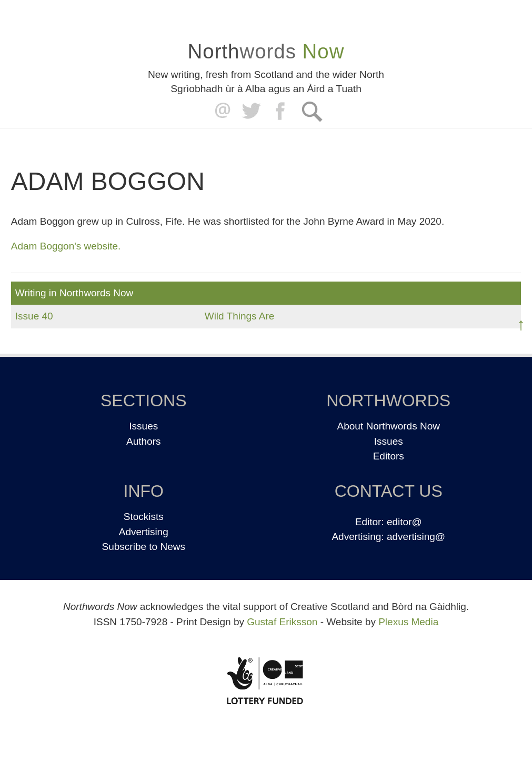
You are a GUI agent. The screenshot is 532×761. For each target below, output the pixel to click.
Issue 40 (34, 316)
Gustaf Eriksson (282, 622)
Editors (389, 456)
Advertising (144, 532)
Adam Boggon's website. (66, 246)
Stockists (144, 517)
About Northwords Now (389, 426)
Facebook (281, 111)
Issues (143, 426)
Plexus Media (408, 622)
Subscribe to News (144, 547)
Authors (143, 441)
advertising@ (416, 537)
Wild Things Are (240, 316)
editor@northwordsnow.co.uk (220, 111)
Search (312, 111)
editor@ (404, 522)
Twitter (251, 111)
